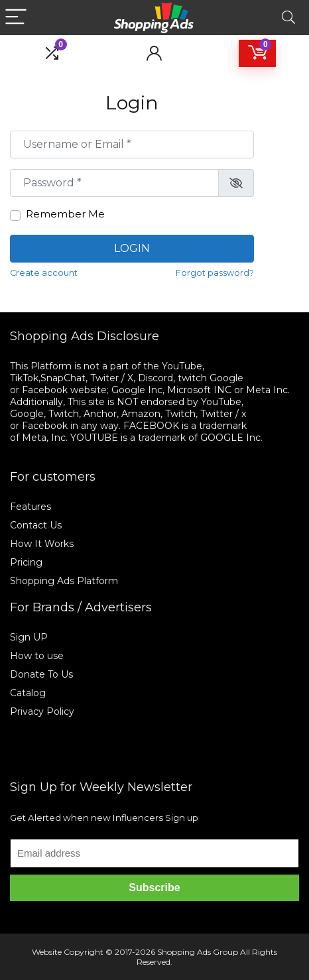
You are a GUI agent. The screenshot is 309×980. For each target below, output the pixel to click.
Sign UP (29, 637)
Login (132, 248)
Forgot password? (215, 273)
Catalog (28, 693)
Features (31, 507)
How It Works (43, 544)
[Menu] (16, 18)
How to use (37, 656)
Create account (44, 273)
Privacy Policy (42, 711)
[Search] (288, 18)
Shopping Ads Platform (64, 581)
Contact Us (36, 525)
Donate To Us (41, 674)
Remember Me (65, 214)
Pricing (26, 562)
